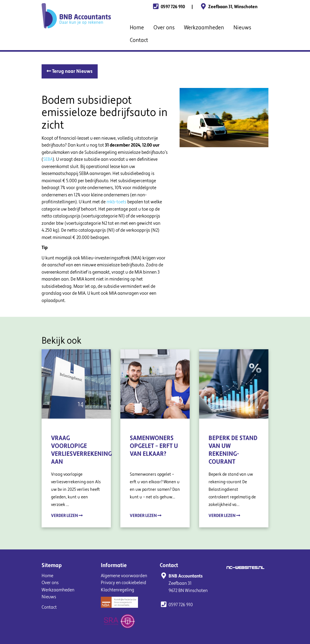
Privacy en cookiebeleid (123, 583)
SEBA (48, 159)
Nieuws (242, 28)
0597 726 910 (168, 7)
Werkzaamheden (204, 28)
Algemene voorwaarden (124, 576)
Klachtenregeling (118, 590)
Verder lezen (67, 516)
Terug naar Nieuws (70, 71)
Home (137, 28)
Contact (139, 40)
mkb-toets (116, 202)
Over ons (164, 28)
